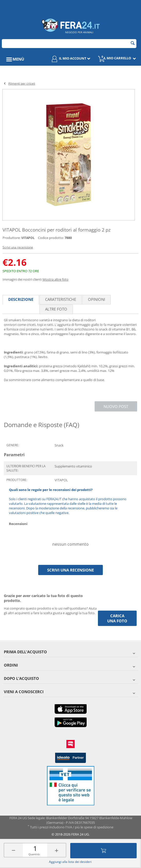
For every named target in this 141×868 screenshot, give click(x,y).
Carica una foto (117, 618)
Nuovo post (116, 406)
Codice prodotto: (51, 238)
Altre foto (56, 309)
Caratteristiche (61, 299)
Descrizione (21, 299)
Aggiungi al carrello (104, 851)
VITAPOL (28, 238)
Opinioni (97, 299)
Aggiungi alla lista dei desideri (70, 862)
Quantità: (34, 854)
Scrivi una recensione (18, 247)
